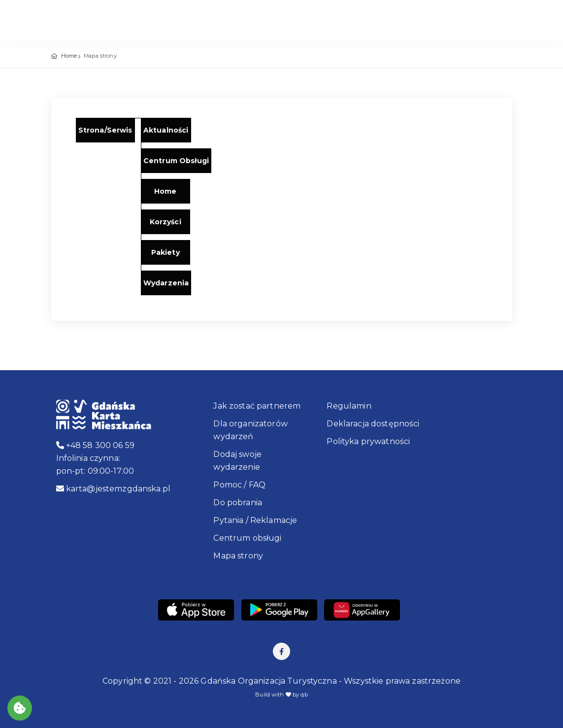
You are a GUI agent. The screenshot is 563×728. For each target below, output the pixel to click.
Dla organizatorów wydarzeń (250, 430)
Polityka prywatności (368, 441)
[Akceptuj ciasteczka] (20, 708)
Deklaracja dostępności (373, 424)
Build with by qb (281, 694)
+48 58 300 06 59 (96, 445)
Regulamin (349, 406)
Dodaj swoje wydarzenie (237, 461)
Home (69, 56)
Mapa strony (238, 556)
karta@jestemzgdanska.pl (114, 489)
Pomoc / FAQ (239, 485)
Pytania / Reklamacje (255, 520)
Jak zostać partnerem (257, 406)
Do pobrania (238, 503)
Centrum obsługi (247, 538)
